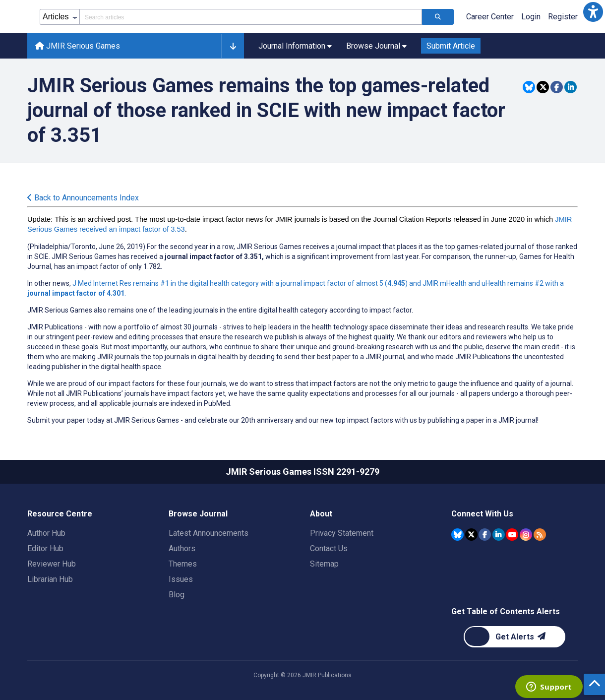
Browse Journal (198, 514)
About (321, 514)
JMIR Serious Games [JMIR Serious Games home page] (78, 46)
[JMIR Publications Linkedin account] (499, 535)
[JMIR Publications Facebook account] (485, 535)
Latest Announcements (209, 533)
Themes (183, 564)
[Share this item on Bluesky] (529, 87)
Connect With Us (482, 514)
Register (563, 17)
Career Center (490, 17)
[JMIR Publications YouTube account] (512, 535)
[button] (593, 12)
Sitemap (324, 564)
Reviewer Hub (52, 564)
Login (531, 17)
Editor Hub (45, 548)
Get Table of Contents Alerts (506, 611)
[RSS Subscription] (540, 535)
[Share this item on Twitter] (543, 87)
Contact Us (329, 548)
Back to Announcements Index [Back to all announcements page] (83, 198)
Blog (177, 595)
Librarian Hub (50, 579)
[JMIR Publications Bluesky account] (457, 535)
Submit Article (451, 46)
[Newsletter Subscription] (514, 637)
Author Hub (46, 533)
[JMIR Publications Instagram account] (526, 535)
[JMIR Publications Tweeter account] (471, 535)
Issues (181, 579)
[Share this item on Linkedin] (571, 87)
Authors (182, 548)
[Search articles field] (251, 17)
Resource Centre (60, 514)
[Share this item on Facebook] (557, 87)
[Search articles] (438, 17)
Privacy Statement (342, 533)
